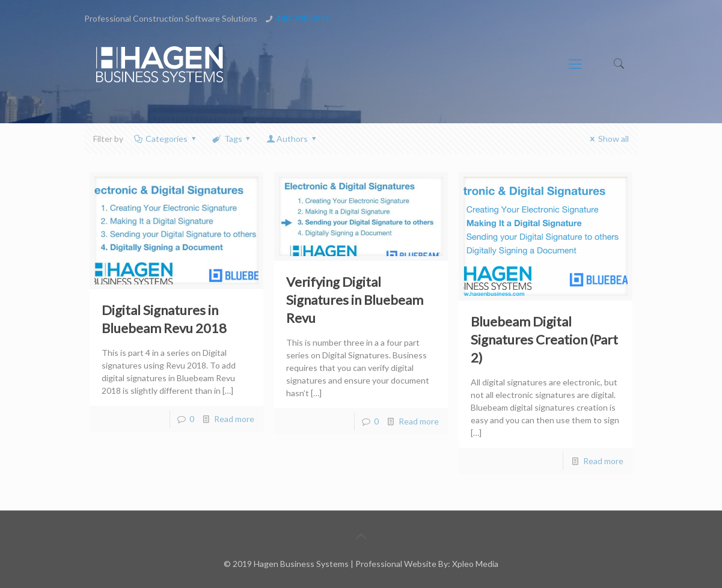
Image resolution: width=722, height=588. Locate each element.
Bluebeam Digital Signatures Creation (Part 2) (544, 339)
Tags (232, 139)
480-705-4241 (303, 18)
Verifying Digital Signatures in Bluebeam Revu (355, 300)
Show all (607, 139)
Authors (292, 139)
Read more (234, 419)
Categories (166, 139)
